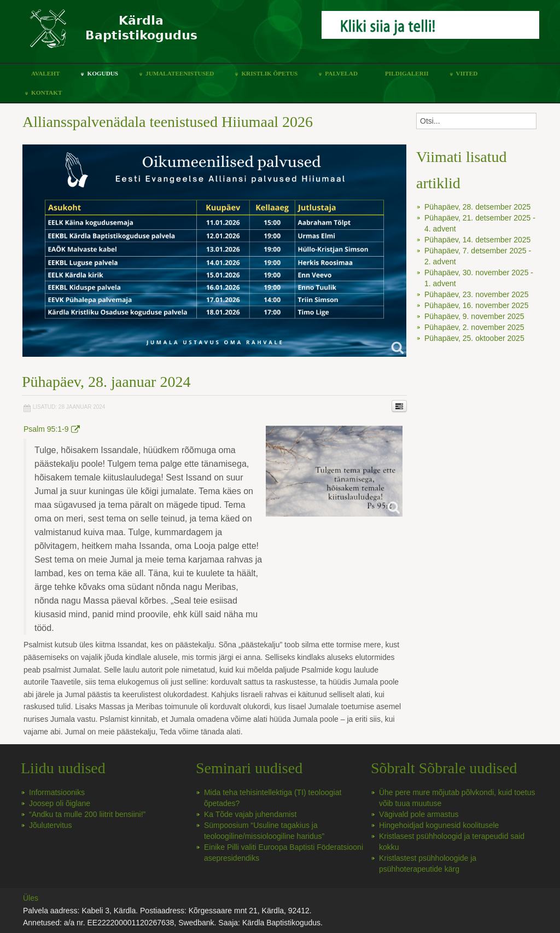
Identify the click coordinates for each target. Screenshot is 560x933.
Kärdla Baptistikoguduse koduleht (168, 34)
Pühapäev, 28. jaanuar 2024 (106, 382)
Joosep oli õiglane (60, 803)
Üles (31, 898)
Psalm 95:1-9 (52, 429)
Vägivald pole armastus (419, 814)
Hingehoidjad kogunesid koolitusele (439, 825)
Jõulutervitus (51, 825)
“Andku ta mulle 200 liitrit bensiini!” (87, 814)
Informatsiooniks (57, 792)
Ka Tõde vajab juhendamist (250, 814)
